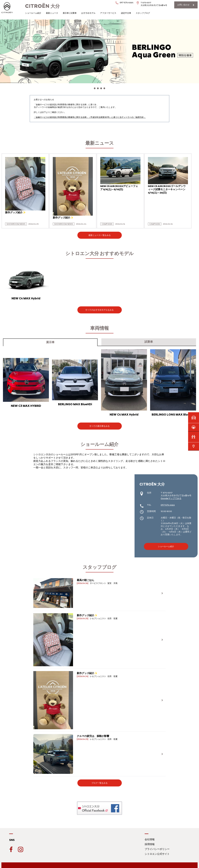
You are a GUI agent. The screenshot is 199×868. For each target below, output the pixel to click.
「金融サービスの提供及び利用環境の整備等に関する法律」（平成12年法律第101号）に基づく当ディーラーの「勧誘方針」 (90, 115)
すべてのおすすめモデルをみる (99, 308)
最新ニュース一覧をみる (100, 233)
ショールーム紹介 (33, 13)
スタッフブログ (143, 13)
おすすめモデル (88, 13)
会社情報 (150, 838)
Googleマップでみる (171, 497)
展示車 (50, 341)
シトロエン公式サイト (157, 852)
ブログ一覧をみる (99, 781)
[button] (91, 88)
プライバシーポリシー (157, 847)
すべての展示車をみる (99, 424)
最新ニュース (52, 13)
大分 (42, 6)
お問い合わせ (183, 5)
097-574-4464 (127, 3)
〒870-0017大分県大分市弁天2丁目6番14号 (154, 4)
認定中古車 (126, 13)
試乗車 (149, 340)
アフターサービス (108, 13)
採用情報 (150, 843)
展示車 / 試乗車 (70, 13)
